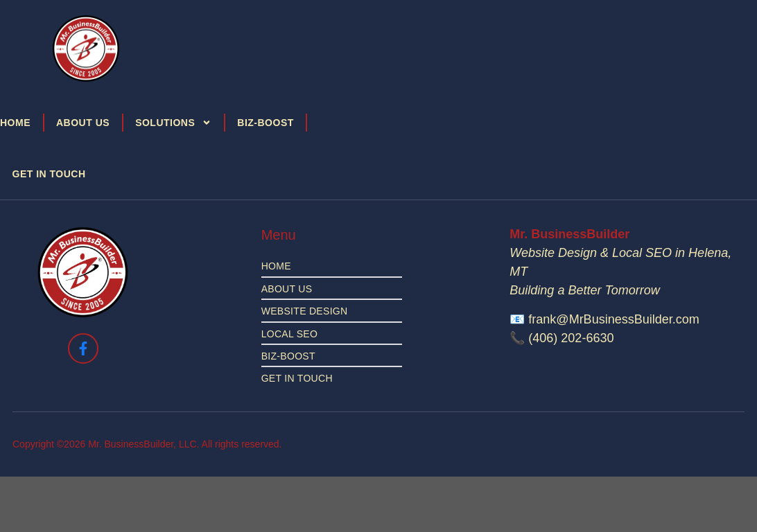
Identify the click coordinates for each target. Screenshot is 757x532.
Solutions (173, 123)
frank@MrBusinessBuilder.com (614, 319)
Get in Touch (49, 174)
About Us (83, 123)
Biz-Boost (266, 123)
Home (15, 123)
